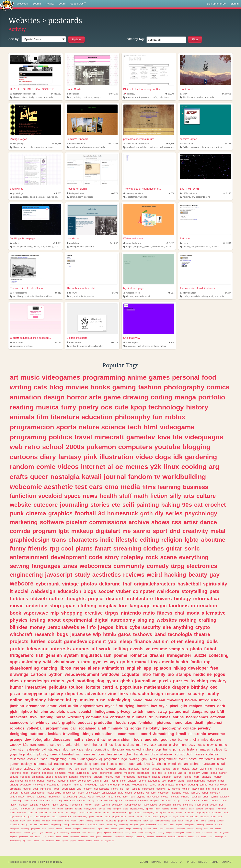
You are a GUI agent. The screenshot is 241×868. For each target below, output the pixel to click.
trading (59, 764)
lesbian (54, 734)
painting (148, 505)
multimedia (17, 759)
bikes (125, 809)
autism (161, 641)
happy (127, 833)
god (164, 739)
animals (215, 247)
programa (16, 789)
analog (14, 785)
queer (39, 477)
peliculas (58, 687)
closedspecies (102, 789)
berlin (72, 197)
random (22, 467)
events (137, 649)
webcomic (26, 487)
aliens (94, 668)
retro (33, 447)
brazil (221, 781)
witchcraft (21, 634)
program (44, 531)
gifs (184, 706)
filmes (109, 745)
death (200, 723)
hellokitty (151, 728)
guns (55, 805)
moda (193, 613)
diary (48, 457)
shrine (178, 717)
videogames (61, 377)
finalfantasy (138, 829)
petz (35, 789)
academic (139, 793)
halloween (39, 785)
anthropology (93, 793)
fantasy (70, 457)
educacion (69, 591)
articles (102, 809)
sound (118, 773)
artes (195, 769)
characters (83, 540)
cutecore (46, 505)
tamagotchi (14, 829)
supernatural (43, 764)
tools (138, 739)
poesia (213, 805)
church (99, 817)
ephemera (131, 97)
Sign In (235, 4)
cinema (36, 513)
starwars (54, 749)
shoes (49, 777)
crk (67, 813)
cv (169, 789)
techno (195, 764)
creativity (195, 531)
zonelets (58, 712)
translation (141, 754)
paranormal (179, 712)
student (92, 739)
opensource (96, 769)
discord (115, 599)
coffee (56, 599)
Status (203, 862)
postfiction (73, 243)
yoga (13, 754)
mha (166, 825)
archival (84, 837)
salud (221, 764)
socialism (111, 769)
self (44, 837)
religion (172, 540)
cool (67, 548)
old (44, 749)
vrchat (147, 817)
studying (127, 706)
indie (107, 540)
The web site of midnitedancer (198, 288)
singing (146, 620)
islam (181, 821)
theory (13, 805)
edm (118, 777)
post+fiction (73, 238)
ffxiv (34, 717)
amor (52, 706)
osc (214, 687)
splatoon (162, 668)
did (122, 789)
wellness (151, 793)
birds (121, 627)
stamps (97, 97)
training (180, 813)
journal (115, 477)
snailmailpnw (131, 342)
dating (66, 825)
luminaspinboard (76, 144)
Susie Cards (74, 89)
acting (162, 745)
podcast (85, 723)
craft (56, 723)
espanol (150, 837)
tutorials (175, 797)
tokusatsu (172, 837)
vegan (41, 833)
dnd (175, 531)
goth (146, 513)
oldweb (39, 599)
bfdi (221, 712)
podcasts (47, 773)
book (16, 613)
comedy (158, 566)
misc (205, 740)
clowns (212, 745)
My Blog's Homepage (23, 238)
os (36, 813)
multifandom (161, 837)
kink (206, 829)
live (53, 809)
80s (26, 745)
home (150, 712)
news (90, 496)
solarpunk (134, 825)
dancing (49, 668)
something (124, 825)
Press (191, 862)
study (82, 575)
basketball (189, 584)
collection (213, 754)
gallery (56, 694)
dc (39, 768)
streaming (127, 548)
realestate (33, 749)
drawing (136, 397)
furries (38, 641)
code (96, 557)
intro (146, 674)
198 (228, 144)
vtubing (211, 821)
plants (84, 548)
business (196, 487)
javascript (59, 575)
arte (95, 397)
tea (73, 749)
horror (77, 397)
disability (44, 825)
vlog (65, 749)
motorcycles (150, 833)
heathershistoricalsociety (23, 94)
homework (221, 785)
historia (192, 749)
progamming (57, 728)
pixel (174, 706)
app (147, 668)
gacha (128, 793)
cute (121, 407)
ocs (107, 407)
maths (78, 739)
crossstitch (195, 296)
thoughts (75, 599)
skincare (16, 768)
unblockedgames (42, 817)
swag (162, 712)
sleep (126, 641)
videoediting (83, 764)
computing (102, 749)
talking (58, 801)
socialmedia (89, 728)
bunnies (139, 717)
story (112, 557)
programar (111, 759)
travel (83, 437)
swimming (206, 769)
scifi (128, 505)
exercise (33, 825)
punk (17, 513)
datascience (207, 833)
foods (121, 723)
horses (199, 754)
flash (44, 759)
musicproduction (133, 805)
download (50, 841)
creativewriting (80, 817)
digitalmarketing (196, 781)
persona (99, 764)
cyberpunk (48, 584)
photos (89, 584)
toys (155, 662)
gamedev (141, 437)
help (22, 754)
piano (137, 700)
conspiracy (84, 781)
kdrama (74, 777)
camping (69, 809)
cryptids (141, 797)
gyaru (112, 681)
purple (172, 781)
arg (214, 467)
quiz (30, 817)
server (224, 801)
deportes (74, 694)
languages (46, 566)
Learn (62, 4)
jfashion (17, 706)
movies (91, 296)
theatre (202, 634)
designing (19, 734)
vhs (180, 773)
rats (128, 789)
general (176, 789)
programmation (119, 817)
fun (158, 417)
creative (94, 613)
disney (171, 813)
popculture (131, 687)
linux (171, 467)
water (91, 797)
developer (198, 668)
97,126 (113, 94)
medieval (161, 789)
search (178, 777)
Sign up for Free (216, 4)
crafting (207, 620)
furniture (196, 793)
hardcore (63, 781)
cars (96, 487)
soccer (106, 591)
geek (92, 817)
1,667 (114, 243)
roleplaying (119, 700)
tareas (38, 837)
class (191, 809)
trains (167, 749)
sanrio (142, 531)
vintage (70, 584)
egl (211, 785)
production (104, 723)
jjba (179, 801)
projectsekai (109, 841)
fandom (140, 477)
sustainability (54, 793)
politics (148, 247)
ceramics (41, 797)
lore (123, 606)
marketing (24, 522)
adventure (96, 694)
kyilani (14, 243)
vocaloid (50, 496)
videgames (224, 833)
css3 (174, 821)
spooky (114, 829)
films (149, 487)
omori (146, 734)
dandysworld (90, 809)
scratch (55, 745)
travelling (71, 734)
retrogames (69, 793)
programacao (166, 785)
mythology (35, 700)
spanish (85, 712)
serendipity (141, 147)
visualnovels (66, 662)
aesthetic (58, 487)
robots (58, 681)
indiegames (105, 712)
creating (14, 809)
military (90, 821)
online (16, 700)
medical (218, 769)
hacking (186, 197)
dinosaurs (61, 739)
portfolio (212, 397)
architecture (139, 599)
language (140, 606)
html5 (110, 634)
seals (30, 813)
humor (16, 687)
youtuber (14, 821)
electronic (197, 734)
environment (158, 247)
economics (106, 773)
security (196, 694)
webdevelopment (82, 674)
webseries (163, 793)
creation (88, 789)
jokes (98, 837)
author (223, 773)
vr (148, 649)
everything (194, 557)
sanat (138, 813)
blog (56, 387)
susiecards (73, 94)
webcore (22, 583)
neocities (22, 813)
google (164, 817)
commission (135, 821)
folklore (186, 147)
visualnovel (16, 781)
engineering (26, 575)
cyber (128, 754)
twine (106, 739)
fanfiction (23, 496)
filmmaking (118, 728)
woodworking (15, 841)
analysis (207, 777)
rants (110, 797)
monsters (134, 769)
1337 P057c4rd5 (190, 189)
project (96, 599)
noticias (165, 809)
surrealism (83, 773)
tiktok (84, 769)
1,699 (57, 243)
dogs (163, 457)
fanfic (196, 662)
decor (12, 813)
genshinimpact (17, 797)
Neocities (14, 862)
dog (100, 681)
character (45, 805)
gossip (99, 833)
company (117, 805)
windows (110, 674)
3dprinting (159, 764)
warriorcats (207, 759)
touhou (76, 687)
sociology (194, 773)
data (149, 700)
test (81, 487)
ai (110, 467)
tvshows (143, 634)
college (217, 749)
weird (154, 575)
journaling (74, 505)
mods (118, 797)
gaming (124, 387)
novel (86, 745)
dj (101, 759)
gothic (126, 662)
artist (191, 522)
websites (167, 620)
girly (144, 759)
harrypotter (153, 797)
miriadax (46, 821)
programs (188, 805)
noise (60, 717)
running (46, 717)
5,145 (170, 144)
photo (196, 649)
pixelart (76, 522)
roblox (175, 417)
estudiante (53, 785)
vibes (74, 821)
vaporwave (36, 613)
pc (175, 749)
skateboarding (24, 668)
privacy (124, 712)
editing (149, 540)
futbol (210, 649)
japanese (81, 634)
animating (25, 829)
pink (90, 457)
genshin (54, 655)
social (22, 591)
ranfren (89, 841)
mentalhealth (175, 662)
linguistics (92, 655)
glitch (206, 797)
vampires (143, 197)
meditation (190, 813)
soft (66, 801)
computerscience (110, 754)
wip (97, 634)
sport (160, 531)
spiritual (107, 833)
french (60, 809)
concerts (109, 801)
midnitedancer (188, 293)
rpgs (132, 723)
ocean (160, 700)
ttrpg (178, 566)
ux (174, 801)
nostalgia (65, 477)
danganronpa (203, 712)
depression (68, 789)
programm (35, 829)
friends (38, 548)
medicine (202, 674)
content (199, 809)
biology (182, 599)
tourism (218, 777)
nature (89, 427)
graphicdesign (30, 540)
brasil (181, 734)
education (97, 417)
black (44, 829)
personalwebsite (66, 627)
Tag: (136, 39)
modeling (129, 773)
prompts (91, 833)
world (205, 773)
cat (198, 505)
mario (223, 745)
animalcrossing (163, 821)
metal (218, 531)
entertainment (29, 557)
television (38, 649)
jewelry (204, 728)
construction (184, 754)
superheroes (150, 805)
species (150, 809)
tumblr (73, 759)
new (220, 817)
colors (142, 781)
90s (187, 505)
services (90, 754)
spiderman (221, 809)
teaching (199, 681)
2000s (75, 447)
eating (27, 789)
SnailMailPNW (132, 338)
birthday (199, 687)
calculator (14, 825)
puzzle (200, 655)
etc (116, 505)
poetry (89, 407)
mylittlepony (148, 813)
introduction (210, 700)
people (166, 769)
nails (132, 797)
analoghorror (46, 801)
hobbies (19, 599)
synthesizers (65, 817)
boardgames (197, 717)
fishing (188, 777)
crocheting (15, 801)
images (205, 749)
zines (32, 197)
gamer (14, 764)
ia (170, 817)
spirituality (215, 584)
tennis (203, 785)
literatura (118, 749)
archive (139, 522)
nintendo (131, 613)
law (154, 706)
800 (171, 193)
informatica (206, 599)
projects (19, 641)
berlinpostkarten (76, 193)
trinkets (156, 769)
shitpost (43, 813)
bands (41, 781)
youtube (167, 447)
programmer (168, 759)
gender (65, 841)
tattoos (146, 769)
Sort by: (14, 39)
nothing (188, 620)
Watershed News (133, 238)
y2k (156, 467)
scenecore (19, 723)
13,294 (113, 144)
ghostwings (17, 189)
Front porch (187, 89)
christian (66, 785)
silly (176, 496)
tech (135, 427)
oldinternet (181, 829)
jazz (153, 745)
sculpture (25, 785)
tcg (24, 841)
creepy (55, 754)
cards (187, 801)
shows (160, 522)
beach (51, 829)
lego (124, 759)
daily (22, 821)
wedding (193, 785)
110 (171, 342)
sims (196, 821)
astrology (31, 662)
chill (106, 781)
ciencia (191, 837)
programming (47, 247)
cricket (156, 777)
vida (79, 789)
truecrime (15, 773)
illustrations (76, 805)
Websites (22, 4)
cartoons (24, 457)
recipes (196, 706)
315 (58, 293)
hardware (208, 764)
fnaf (127, 584)
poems (120, 655)
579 (115, 193)
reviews (134, 575)
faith (134, 833)
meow (210, 706)
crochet (215, 505)
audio (73, 706)
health (108, 496)
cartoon (38, 674)
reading (186, 247)
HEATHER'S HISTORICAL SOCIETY (32, 89)
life (184, 97)
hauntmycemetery (133, 193)
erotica (165, 797)
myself (111, 706)
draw (154, 754)
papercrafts (86, 346)
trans (59, 540)
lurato (184, 243)
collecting (219, 655)
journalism (146, 681)
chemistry (17, 749)
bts (180, 740)
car (73, 728)
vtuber (123, 591)
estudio (215, 801)
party (145, 821)
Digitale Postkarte (77, 338)
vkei (62, 706)
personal (17, 197)
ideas (214, 773)
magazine (176, 793)
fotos (107, 829)
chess (16, 681)
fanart (103, 548)
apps (15, 662)
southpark (135, 764)
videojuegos (204, 437)
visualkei (68, 829)
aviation (25, 793)
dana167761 (17, 342)
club (216, 833)
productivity (140, 837)
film (43, 417)
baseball (68, 754)
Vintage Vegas (19, 139)
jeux (56, 833)
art (71, 97)
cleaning (30, 781)
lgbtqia (186, 769)
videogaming (140, 785)
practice (64, 805)
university (215, 793)
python (55, 674)
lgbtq (192, 540)
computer (144, 591)
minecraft (109, 437)
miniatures (75, 837)
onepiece (155, 801)
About (144, 862)
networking (198, 789)
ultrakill (81, 813)
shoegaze (210, 809)
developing (65, 833)
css (177, 522)
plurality (43, 754)
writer (34, 801)
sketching (86, 777)
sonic (192, 548)
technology (166, 407)
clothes (130, 296)
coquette (130, 674)
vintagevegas (18, 144)
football (85, 513)
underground (189, 825)
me (126, 531)
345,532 (56, 94)
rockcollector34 (19, 293)
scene (168, 557)
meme (79, 668)
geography (138, 247)
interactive (36, 687)
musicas (184, 817)
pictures (164, 723)
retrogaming (58, 759)
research (45, 634)
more (102, 825)
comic (46, 467)
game (112, 397)
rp (75, 700)
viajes (176, 817)
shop (55, 606)
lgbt (64, 531)
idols (67, 821)
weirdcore (168, 591)
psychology (201, 513)
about (54, 620)
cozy (192, 745)
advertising (111, 821)
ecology (27, 764)
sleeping (195, 641)
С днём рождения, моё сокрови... (30, 338)
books (25, 197)
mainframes (75, 147)
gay (215, 575)
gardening (201, 457)
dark (221, 706)
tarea (92, 837)
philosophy (132, 417)
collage (189, 728)
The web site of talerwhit (81, 288)
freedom (25, 777)
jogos (220, 674)
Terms (214, 862)
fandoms (179, 606)
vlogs (73, 813)
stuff (125, 496)
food (208, 247)
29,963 (226, 94)
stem (155, 829)
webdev (15, 745)
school (53, 447)
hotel (58, 841)
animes (81, 649)
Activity (50, 4)
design (54, 397)
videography (88, 759)
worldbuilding (184, 477)
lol (36, 712)
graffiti (216, 789)
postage (154, 346)
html (151, 427)
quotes (83, 797)
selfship (106, 805)
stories (200, 97)
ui (102, 841)
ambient (14, 793)
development (69, 557)
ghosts (119, 801)
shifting (199, 829)
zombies (49, 833)
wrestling (76, 717)
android (152, 739)
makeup (82, 531)
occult (55, 641)
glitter (121, 829)
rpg (54, 548)
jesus (201, 745)
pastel (193, 759)
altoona (17, 97)
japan (69, 606)
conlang (34, 805)
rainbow (191, 829)
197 (58, 342)
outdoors (38, 734)
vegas (24, 147)
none (178, 723)
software (52, 522)
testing (38, 620)
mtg (109, 809)
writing (73, 247)
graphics (40, 147)
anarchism (122, 739)
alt (104, 728)
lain (108, 655)
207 (228, 293)
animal (90, 813)
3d (102, 513)
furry (69, 407)
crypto (203, 627)
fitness (165, 613)
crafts (155, 97)
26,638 (57, 144)
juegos (106, 627)
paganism (123, 821)
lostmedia (217, 813)
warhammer (118, 833)
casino (31, 147)
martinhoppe (74, 342)
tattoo (26, 801)
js (165, 773)
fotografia (42, 739)
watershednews (132, 243)
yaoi (113, 641)
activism (218, 717)
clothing (87, 606)
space (72, 496)
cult (211, 829)
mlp (55, 613)
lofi (43, 841)
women (186, 789)
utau (189, 723)
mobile (31, 797)
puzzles (181, 681)
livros (153, 759)
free (214, 668)
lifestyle (127, 540)
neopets (148, 829)
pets (214, 591)
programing (28, 437)
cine (44, 712)
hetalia (106, 813)
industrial (204, 817)
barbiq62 (129, 94)
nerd (122, 764)
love (164, 437)
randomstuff (151, 825)
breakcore (19, 717)
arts (189, 496)
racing (114, 781)
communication (119, 813)
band (160, 634)
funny (18, 548)
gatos (125, 634)
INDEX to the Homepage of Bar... (143, 89)
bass (162, 829)
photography (88, 147)
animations (113, 668)
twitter (81, 821)
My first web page (134, 288)
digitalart (108, 531)
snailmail (130, 147)
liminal (205, 801)
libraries (39, 296)
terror (205, 793)
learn (197, 777)
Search (37, 4)
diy (159, 513)
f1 (226, 749)
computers (135, 447)
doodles (194, 817)
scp (152, 821)
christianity (120, 717)
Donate (156, 862)
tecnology (219, 837)
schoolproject (109, 793)
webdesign (43, 591)
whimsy (43, 723)
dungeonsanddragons (175, 833)
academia (154, 781)
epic (69, 764)
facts (172, 825)
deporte (216, 740)
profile (17, 649)
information (204, 606)
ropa (26, 773)
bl (32, 723)
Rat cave (185, 238)
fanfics (174, 809)
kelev (184, 94)
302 (115, 293)
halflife (140, 833)
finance (143, 641)
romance (138, 655)
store (89, 749)
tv (85, 296)
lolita (196, 740)
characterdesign (147, 694)
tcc (160, 773)
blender (56, 700)
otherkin (167, 777)
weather (49, 768)
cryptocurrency (137, 809)
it (11, 591)
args (182, 749)
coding (161, 397)
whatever (166, 754)
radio (149, 613)
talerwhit (72, 293)
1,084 (227, 243)
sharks (68, 745)
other (177, 641)
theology (101, 797)
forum (60, 768)
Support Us (78, 4)
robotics (17, 728)
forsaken (25, 809)
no (103, 700)
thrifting (97, 781)
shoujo (189, 821)
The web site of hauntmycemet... (142, 189)
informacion (202, 805)
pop (158, 749)
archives (48, 296)
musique (219, 825)
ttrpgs (112, 613)
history (39, 97)
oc (119, 467)
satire (107, 817)
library (115, 789)
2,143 (227, 193)
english (134, 668)
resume (160, 649)
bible (123, 781)
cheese (59, 829)
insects (112, 764)
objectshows (91, 706)
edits (29, 841)
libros (65, 668)
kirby (73, 781)
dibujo (128, 829)
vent (187, 740)
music (16, 247)
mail (161, 147)
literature (191, 97)
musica (47, 407)
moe (84, 833)
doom (31, 754)
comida (20, 531)
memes (137, 467)
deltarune (110, 584)
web (16, 447)
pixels (165, 681)
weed (172, 764)
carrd (108, 687)
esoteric (167, 801)
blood (55, 817)
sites (121, 793)
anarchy (224, 797)
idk (178, 457)
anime (137, 377)
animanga (38, 777)
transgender (179, 655)
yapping (136, 789)
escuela (33, 759)
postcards (48, 97)
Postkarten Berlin (77, 189)
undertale (36, 606)
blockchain (130, 801)
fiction (159, 496)
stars (72, 712)
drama (122, 769)
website (21, 505)
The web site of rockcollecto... (28, 288)
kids (221, 805)
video (144, 457)
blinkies (19, 627)
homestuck (123, 513)
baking (171, 505)
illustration (116, 457)
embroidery (112, 825)
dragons (181, 687)
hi (185, 773)
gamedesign (36, 681)
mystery (218, 681)
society (91, 801)
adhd (213, 817)
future (226, 813)
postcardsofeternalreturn (136, 144)
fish (40, 655)
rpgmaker (143, 801)
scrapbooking (70, 797)
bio (171, 674)
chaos (98, 813)
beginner (13, 837)
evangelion (57, 821)
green (176, 769)
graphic (69, 723)
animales (60, 773)
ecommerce (128, 734)
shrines (177, 805)
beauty (198, 575)
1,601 (170, 243)
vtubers (148, 749)
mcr (79, 754)
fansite (143, 706)
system (71, 655)
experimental (78, 620)
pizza (15, 694)
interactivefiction (79, 825)
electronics (202, 566)
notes (97, 805)
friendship (114, 785)
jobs (34, 833)
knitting (120, 649)
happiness (153, 147)
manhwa (142, 745)
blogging (196, 447)
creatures (93, 825)
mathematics (157, 687)
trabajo (36, 841)
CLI (166, 862)
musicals (89, 700)
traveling (175, 700)
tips (32, 837)
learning (169, 487)
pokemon (101, 447)
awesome (217, 734)
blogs (90, 591)
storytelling (195, 591)
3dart (99, 801)
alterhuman (54, 797)
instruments (108, 837)
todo (160, 825)
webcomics (95, 566)
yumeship (46, 789)
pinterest (215, 723)
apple (131, 813)
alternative (214, 613)
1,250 (57, 193)
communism (97, 717)
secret (97, 841)
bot (34, 809)
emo (112, 487)
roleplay (132, 557)
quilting (204, 296)
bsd (154, 773)
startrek (183, 809)
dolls (212, 641)
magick (179, 825)
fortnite (93, 687)
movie (17, 606)
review (88, 805)
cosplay (108, 606)
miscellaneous (16, 833)
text (164, 781)
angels (172, 773)
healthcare (144, 777)
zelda (203, 821)
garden (81, 801)
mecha (203, 837)
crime (131, 817)
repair (100, 829)
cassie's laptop (189, 139)
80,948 (170, 94)
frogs (57, 789)
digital (102, 620)
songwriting (56, 825)
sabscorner (187, 144)
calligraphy (98, 346)
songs (136, 728)
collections (164, 97)
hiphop (26, 712)
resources (175, 694)
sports (66, 427)
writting (126, 785)
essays (111, 662)
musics (37, 821)
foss (125, 797)
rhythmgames (204, 813)
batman (196, 801)
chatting (35, 773)
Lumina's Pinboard (78, 139)
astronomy (123, 620)
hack (198, 833)
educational (105, 734)
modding (85, 681)
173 (115, 342)
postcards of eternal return (139, 139)
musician (182, 837)
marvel (142, 662)
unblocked (133, 749)
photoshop (24, 837)
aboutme (213, 540)
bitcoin (222, 759)
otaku (186, 793)
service (212, 781)
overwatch (76, 833)
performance (43, 809)
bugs (62, 634)
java (147, 764)
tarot (86, 662)
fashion (150, 387)
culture (206, 496)
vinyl (29, 821)
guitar (174, 548)
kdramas (196, 797)
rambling (200, 825)
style (163, 706)
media (131, 487)
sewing (20, 566)
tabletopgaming (54, 197)
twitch (138, 712)
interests (61, 649)
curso (153, 785)
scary (103, 785)
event (183, 759)
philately (78, 97)
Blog (174, 862)
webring (161, 833)
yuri (70, 681)
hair (208, 789)
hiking (180, 668)
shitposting (148, 789)
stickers (129, 745)
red (197, 837)
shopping (72, 613)
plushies (163, 717)
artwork (98, 777)
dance (36, 247)
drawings (19, 674)
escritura (190, 833)
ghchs (127, 681)
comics (218, 387)
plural (181, 781)
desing (24, 825)
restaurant (61, 777)
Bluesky (58, 862)
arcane (81, 841)
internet (93, 467)
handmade (58, 813)
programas (143, 773)
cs (50, 813)
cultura (14, 777)
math (141, 496)
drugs (81, 793)
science (113, 427)
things (87, 734)
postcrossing (26, 247)
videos (68, 467)
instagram (161, 813)
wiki (47, 662)
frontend (209, 825)
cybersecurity (145, 627)
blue (173, 740)
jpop (118, 745)
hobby (213, 694)
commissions (108, 522)
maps (129, 247)
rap (207, 662)
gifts (208, 197)
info (92, 627)
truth (73, 801)
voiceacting (165, 805)
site (167, 627)
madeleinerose (132, 293)
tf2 (151, 717)
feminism (146, 723)
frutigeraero (22, 655)
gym (97, 662)
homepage (129, 777)
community (129, 566)
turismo (78, 785)
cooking (194, 467)
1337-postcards (189, 193)
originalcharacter (18, 817)
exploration (119, 837)
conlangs (130, 837)
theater (97, 745)
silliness (27, 833)
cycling (214, 797)
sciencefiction (38, 793)
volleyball (35, 728)
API (182, 862)
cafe (80, 749)
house (139, 817)
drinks (66, 837)
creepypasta (35, 694)
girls (77, 745)
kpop (138, 407)
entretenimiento (89, 829)
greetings (28, 346)
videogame (177, 427)
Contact (227, 862)
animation (25, 397)
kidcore (51, 781)
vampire (117, 809)
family (31, 97)
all (94, 649)
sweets (220, 821)
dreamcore (36, 706)
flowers (163, 599)
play (158, 809)
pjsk (14, 712)
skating (134, 759)
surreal (225, 789)
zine (112, 694)
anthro (58, 837)
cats (40, 387)
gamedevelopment (85, 641)
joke (142, 825)
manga (185, 397)
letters (24, 97)
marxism (99, 821)
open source (29, 862)
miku (70, 769)
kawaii (92, 477)
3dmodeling (164, 734)
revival (155, 817)
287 (171, 293)
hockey (109, 777)
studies (51, 837)
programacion (32, 427)
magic (160, 606)
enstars (132, 781)
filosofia (218, 829)
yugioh (73, 841)
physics (19, 620)
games (159, 377)
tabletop (29, 768)
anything (183, 627)
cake (211, 837)
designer (77, 829)
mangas (181, 785)
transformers (39, 745)
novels (191, 700)
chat (179, 613)
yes (77, 769)
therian (183, 764)
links (123, 694)
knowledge (91, 785)
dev (28, 739)
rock (152, 557)
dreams (157, 655)
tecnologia (180, 634)
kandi (94, 773)
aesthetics (107, 575)
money (38, 627)
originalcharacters (155, 584)
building (185, 797)
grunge (16, 739)
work (105, 649)
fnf (68, 700)
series (174, 513)
